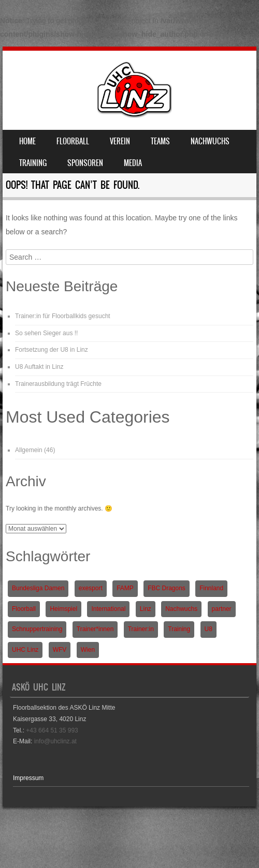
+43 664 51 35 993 (52, 730)
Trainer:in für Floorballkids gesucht (63, 316)
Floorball (73, 141)
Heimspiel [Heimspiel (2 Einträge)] (63, 609)
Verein (120, 141)
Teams (160, 141)
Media (133, 163)
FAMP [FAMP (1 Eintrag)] (125, 588)
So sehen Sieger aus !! (46, 333)
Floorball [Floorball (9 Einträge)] (24, 609)
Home (27, 141)
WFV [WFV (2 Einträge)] (60, 650)
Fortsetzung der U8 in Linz (52, 350)
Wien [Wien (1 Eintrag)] (88, 650)
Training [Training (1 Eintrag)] (179, 629)
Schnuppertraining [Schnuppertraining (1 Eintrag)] (37, 629)
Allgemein (29, 450)
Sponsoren (85, 163)
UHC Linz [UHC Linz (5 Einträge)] (25, 650)
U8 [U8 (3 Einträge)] (208, 629)
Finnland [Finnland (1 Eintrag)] (211, 588)
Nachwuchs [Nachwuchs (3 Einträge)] (181, 609)
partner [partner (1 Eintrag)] (222, 609)
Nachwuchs (210, 141)
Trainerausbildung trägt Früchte (58, 384)
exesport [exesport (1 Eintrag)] (91, 588)
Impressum (28, 778)
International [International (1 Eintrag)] (108, 609)
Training (33, 163)
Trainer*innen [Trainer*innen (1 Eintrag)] (95, 629)
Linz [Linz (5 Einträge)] (146, 609)
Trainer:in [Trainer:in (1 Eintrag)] (141, 629)
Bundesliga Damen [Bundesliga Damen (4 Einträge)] (38, 588)
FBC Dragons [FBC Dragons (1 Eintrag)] (167, 588)
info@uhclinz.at (55, 741)
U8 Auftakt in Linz (39, 367)
